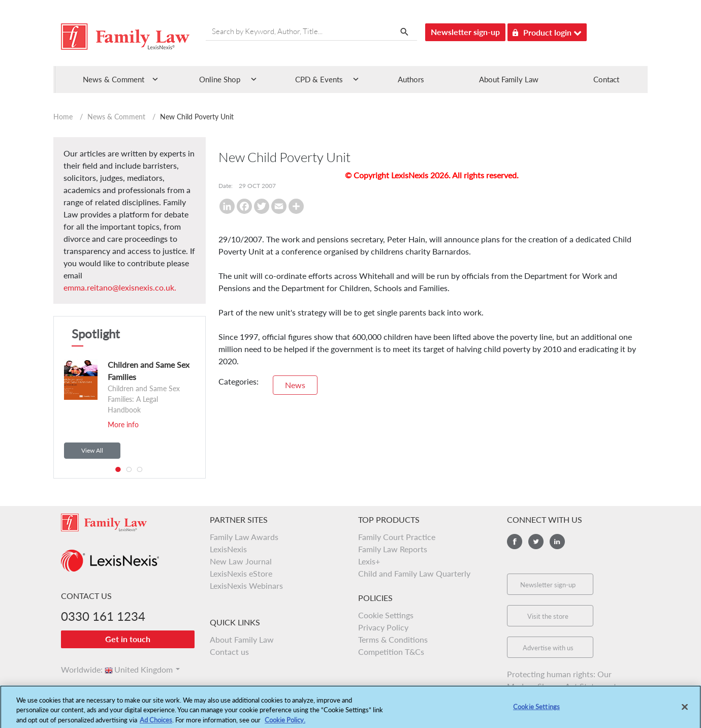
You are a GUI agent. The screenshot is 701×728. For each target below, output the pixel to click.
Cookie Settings (386, 615)
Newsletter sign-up (465, 32)
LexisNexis (228, 549)
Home (63, 117)
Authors (411, 79)
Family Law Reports (393, 549)
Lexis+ (369, 561)
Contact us (229, 652)
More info (123, 424)
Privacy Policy (383, 627)
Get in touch (128, 639)
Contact (606, 79)
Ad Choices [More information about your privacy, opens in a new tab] (156, 723)
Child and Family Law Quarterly (414, 573)
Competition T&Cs (391, 652)
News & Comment (116, 117)
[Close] (685, 711)
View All (92, 450)
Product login (547, 31)
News (295, 385)
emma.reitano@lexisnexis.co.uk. (120, 287)
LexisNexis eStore (241, 573)
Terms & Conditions (393, 639)
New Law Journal (241, 561)
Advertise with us (548, 648)
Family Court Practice (397, 537)
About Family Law (509, 79)
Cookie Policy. (285, 723)
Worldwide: (77, 669)
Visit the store (548, 616)
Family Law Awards (244, 537)
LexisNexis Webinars (246, 585)
